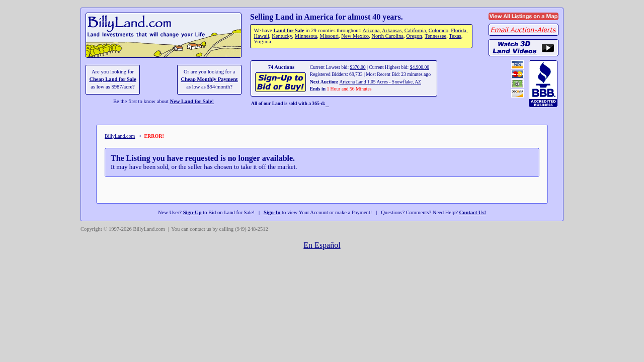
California (415, 30)
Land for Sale (289, 30)
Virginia (262, 41)
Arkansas (392, 30)
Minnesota (306, 36)
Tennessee (435, 36)
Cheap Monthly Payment (210, 79)
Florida (458, 30)
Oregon (414, 36)
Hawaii (261, 36)
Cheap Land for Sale (112, 79)
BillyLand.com (120, 136)
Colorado (438, 30)
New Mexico (355, 36)
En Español (322, 245)
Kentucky (282, 36)
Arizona (371, 30)
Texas (455, 36)
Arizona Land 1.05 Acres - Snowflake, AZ (380, 82)
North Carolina (387, 36)
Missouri (330, 36)
